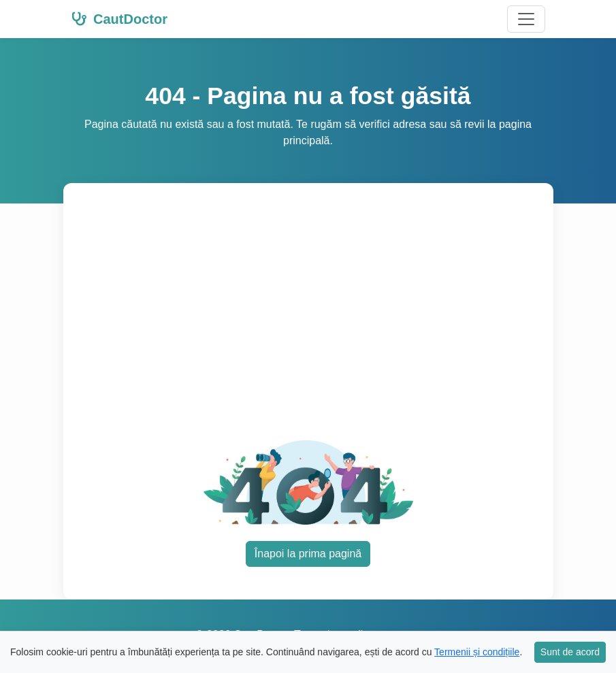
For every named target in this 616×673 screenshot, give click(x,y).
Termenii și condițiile (477, 652)
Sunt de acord (570, 652)
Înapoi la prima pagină (308, 554)
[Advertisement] (308, 322)
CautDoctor (119, 19)
